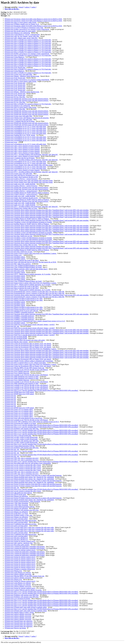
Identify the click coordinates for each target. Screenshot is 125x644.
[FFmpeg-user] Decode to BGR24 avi (16, 538)
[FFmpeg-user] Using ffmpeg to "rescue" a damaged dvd (22, 35)
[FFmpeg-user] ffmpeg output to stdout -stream (19, 612)
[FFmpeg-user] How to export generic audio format (21, 22)
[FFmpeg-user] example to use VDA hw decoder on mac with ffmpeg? (27, 370)
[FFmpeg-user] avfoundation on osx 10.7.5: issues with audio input (25, 126)
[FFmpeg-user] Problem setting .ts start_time (19, 515)
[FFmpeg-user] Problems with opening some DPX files (22, 429)
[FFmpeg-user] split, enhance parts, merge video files (21, 38)
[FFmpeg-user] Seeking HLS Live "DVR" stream (20, 135)
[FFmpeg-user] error (11, 142)
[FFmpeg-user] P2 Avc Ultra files (15, 97)
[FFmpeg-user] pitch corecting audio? (16, 519)
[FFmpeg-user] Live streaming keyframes (18, 599)
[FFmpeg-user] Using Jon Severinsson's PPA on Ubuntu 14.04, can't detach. (28, 344)
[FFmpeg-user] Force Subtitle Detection (17, 371)
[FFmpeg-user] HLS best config (15, 271)
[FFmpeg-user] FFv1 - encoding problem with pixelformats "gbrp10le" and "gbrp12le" (31, 155)
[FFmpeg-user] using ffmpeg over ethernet (18, 573)
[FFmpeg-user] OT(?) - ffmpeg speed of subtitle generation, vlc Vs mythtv (28, 274)
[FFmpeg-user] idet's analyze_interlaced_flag (19, 543)
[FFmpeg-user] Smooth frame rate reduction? (19, 621)
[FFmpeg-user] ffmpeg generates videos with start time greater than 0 (26, 269)
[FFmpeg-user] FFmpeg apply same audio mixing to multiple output (26, 607)
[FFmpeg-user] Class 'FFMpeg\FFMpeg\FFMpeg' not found (23, 266)
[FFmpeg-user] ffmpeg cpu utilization (16, 496)
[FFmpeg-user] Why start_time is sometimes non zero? (22, 458)
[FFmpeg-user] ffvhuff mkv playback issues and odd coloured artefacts (27, 99)
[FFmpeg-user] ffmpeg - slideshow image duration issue (22, 76)
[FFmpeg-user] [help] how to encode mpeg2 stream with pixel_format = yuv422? (30, 325)
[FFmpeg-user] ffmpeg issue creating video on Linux (21, 208)
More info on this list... (12, 9)
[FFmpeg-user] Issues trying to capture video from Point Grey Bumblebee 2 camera (31, 253)
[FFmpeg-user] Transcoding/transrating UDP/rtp (20, 446)
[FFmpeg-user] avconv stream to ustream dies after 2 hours (23, 465)
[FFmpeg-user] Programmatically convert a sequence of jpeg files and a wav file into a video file (35, 292)
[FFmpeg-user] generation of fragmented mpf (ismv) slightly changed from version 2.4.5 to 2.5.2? (35, 321)
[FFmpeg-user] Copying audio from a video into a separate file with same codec (29, 527)
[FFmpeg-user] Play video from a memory (18, 264)
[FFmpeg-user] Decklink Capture (15, 257)
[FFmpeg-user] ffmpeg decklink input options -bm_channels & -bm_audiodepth (29, 477)
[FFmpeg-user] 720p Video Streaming (17, 503)
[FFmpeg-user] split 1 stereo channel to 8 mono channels (22, 146)
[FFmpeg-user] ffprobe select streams (16, 342)
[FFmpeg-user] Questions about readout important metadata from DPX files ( (29, 246)
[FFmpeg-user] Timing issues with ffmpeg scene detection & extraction (27, 118)
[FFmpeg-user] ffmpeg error (14, 571)
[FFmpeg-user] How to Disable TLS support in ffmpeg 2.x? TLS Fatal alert (28, 40)
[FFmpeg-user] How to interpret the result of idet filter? (22, 260)
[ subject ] (27, 7)
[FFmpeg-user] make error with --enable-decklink (20, 184)
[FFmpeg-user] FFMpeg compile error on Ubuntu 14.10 (22, 24)
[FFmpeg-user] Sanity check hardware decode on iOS (21, 177)
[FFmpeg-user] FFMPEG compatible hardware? (20, 312)
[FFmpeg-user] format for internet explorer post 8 (20, 541)
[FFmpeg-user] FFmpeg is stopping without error (20, 569)
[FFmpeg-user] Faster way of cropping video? (19, 409)
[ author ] (34, 7)
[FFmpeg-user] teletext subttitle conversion (18, 574)
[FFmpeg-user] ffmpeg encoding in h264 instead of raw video (24, 298)
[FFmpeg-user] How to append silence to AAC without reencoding (25, 363)
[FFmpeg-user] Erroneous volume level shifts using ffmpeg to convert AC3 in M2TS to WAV (34, 19)
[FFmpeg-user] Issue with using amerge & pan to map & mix (24, 418)
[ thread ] (21, 7)
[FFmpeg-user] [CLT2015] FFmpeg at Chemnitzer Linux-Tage (24, 28)
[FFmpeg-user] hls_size (12, 326)
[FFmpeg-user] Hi (10, 396)
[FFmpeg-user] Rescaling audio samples (17, 545)
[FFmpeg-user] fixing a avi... (14, 255)
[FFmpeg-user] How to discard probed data (18, 436)
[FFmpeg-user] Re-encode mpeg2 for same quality (20, 31)
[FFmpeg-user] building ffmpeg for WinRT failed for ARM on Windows (27, 193)
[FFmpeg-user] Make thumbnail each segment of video (22, 377)
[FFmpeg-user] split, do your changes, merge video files (22, 36)
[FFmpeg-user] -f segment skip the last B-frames (20, 121)
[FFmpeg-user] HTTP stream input (16, 494)
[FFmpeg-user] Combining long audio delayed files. (21, 521)
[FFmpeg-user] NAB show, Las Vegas (17, 514)
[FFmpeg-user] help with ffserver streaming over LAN (22, 175)
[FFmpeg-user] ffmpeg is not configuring (17, 33)
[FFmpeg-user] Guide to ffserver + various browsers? (21, 179)
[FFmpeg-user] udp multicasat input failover (18, 493)
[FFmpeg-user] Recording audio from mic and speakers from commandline (28, 463)
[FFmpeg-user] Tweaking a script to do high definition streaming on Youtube (28, 222)
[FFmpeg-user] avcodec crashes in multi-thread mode (21, 437)
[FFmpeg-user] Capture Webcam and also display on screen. (23, 590)
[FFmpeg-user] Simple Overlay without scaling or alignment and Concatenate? (29, 361)
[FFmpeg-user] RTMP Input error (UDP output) (20, 392)
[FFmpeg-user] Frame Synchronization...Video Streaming (23, 501)
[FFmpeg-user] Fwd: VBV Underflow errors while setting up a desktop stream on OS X (32, 422)
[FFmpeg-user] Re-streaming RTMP (16, 337)
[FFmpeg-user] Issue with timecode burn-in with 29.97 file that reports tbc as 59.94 (30, 262)
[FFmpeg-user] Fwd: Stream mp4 (15, 68)
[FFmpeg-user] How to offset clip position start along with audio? (25, 340)
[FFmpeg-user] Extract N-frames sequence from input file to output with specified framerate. (33, 475)
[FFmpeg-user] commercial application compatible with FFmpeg (25, 547)
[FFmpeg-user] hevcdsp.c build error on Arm (19, 236)
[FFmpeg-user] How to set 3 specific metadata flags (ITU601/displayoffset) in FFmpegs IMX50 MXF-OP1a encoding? (42, 390)
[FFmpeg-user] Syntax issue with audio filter (19, 74)
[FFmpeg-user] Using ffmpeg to (15, 57)
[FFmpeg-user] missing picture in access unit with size (22, 311)
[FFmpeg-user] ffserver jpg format (15, 628)
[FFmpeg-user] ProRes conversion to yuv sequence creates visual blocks (27, 29)
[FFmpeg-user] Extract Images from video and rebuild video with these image (29, 165)
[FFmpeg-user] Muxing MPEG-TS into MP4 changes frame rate (25, 368)
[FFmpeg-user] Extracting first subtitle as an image (21, 423)
